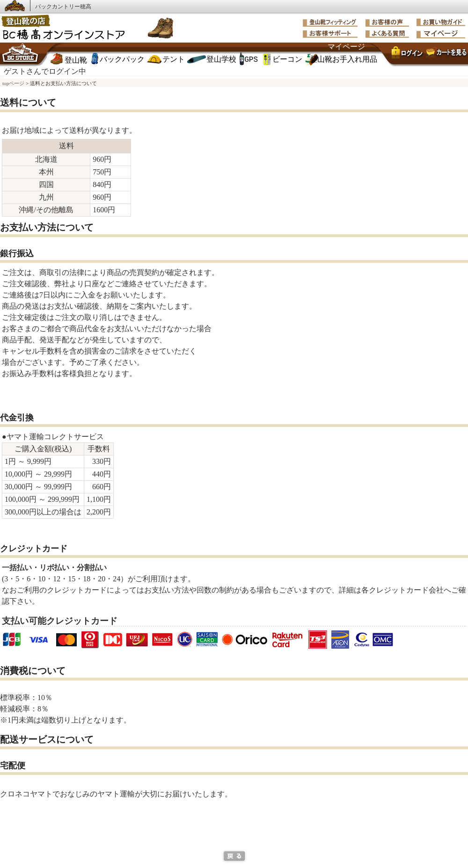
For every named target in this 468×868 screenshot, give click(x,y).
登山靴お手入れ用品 (344, 60)
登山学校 (221, 60)
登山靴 (76, 61)
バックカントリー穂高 (63, 7)
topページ (13, 83)
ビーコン (287, 60)
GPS (251, 60)
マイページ (346, 47)
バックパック (122, 60)
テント (174, 60)
